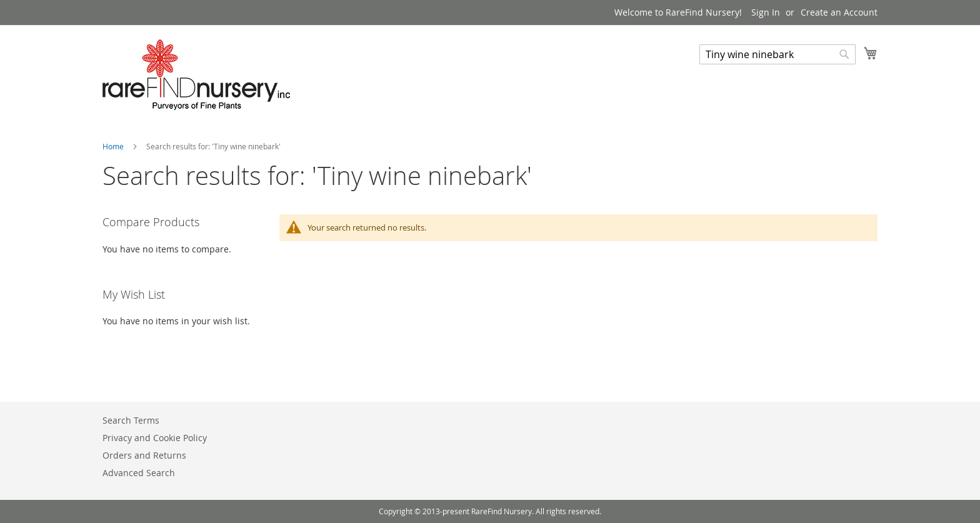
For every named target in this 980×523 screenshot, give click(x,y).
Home (114, 146)
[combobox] (777, 54)
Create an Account (839, 12)
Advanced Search (139, 473)
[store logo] (196, 75)
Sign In (766, 12)
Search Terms (131, 420)
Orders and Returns (144, 455)
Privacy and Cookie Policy (155, 438)
